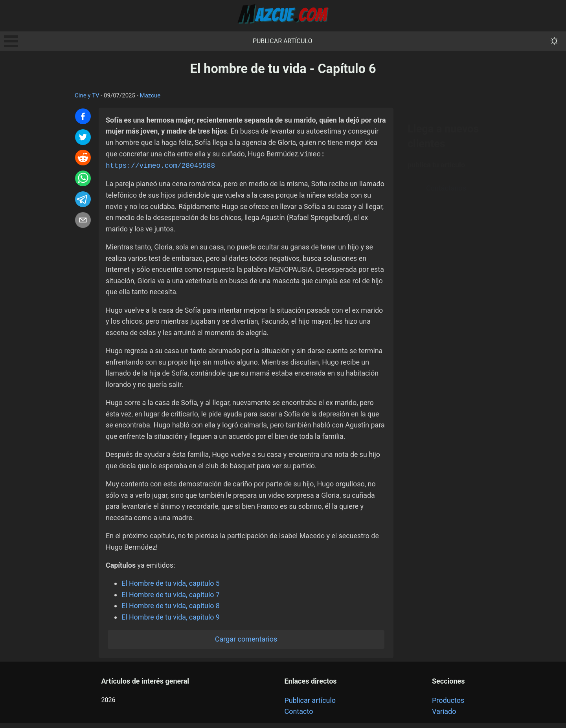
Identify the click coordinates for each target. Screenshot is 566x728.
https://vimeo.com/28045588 (161, 166)
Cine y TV (87, 95)
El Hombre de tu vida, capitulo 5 (171, 588)
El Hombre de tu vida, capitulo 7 (171, 599)
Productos (448, 705)
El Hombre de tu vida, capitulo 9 (171, 621)
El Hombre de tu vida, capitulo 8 (171, 610)
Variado (444, 716)
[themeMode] (554, 41)
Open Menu (11, 41)
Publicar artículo (283, 41)
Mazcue (150, 95)
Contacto (299, 716)
